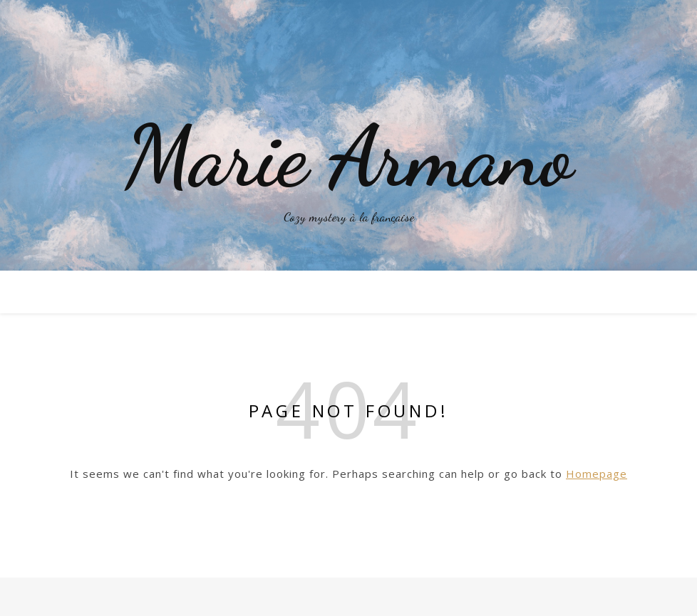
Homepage (597, 474)
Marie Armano (348, 157)
